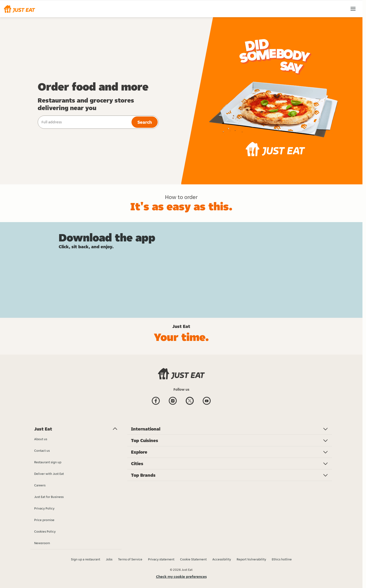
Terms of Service (130, 559)
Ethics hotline (282, 559)
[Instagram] (173, 401)
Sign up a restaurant (86, 559)
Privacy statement (161, 559)
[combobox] (84, 122)
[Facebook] (156, 401)
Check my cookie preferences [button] (181, 577)
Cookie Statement (193, 559)
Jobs (109, 559)
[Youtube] (207, 401)
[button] (19, 9)
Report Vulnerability (251, 559)
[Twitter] (190, 401)
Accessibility (222, 559)
